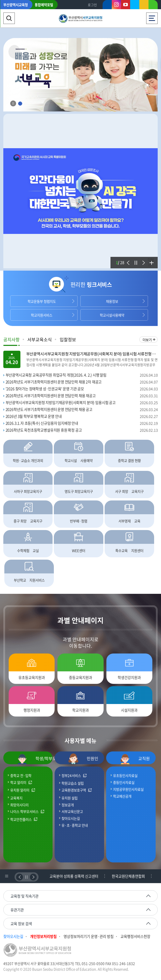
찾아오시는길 (71, 818)
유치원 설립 (70, 798)
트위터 (135, 5)
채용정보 (112, 301)
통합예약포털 (44, 5)
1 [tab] (20, 104)
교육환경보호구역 (74, 790)
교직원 (135, 759)
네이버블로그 (153, 6)
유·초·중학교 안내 (75, 825)
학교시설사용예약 (112, 315)
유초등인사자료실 (125, 775)
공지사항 (11, 339)
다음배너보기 (33, 877)
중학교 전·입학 (21, 775)
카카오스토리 (144, 6)
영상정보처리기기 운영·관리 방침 (89, 937)
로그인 (92, 5)
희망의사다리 (19, 805)
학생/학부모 (35, 759)
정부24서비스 (71, 776)
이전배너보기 (20, 877)
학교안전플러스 (21, 820)
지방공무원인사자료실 (128, 789)
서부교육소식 (40, 339)
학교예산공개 (122, 796)
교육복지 (16, 798)
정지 (135, 259)
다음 (143, 259)
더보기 (151, 262)
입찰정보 (68, 339)
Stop (13, 103)
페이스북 (107, 6)
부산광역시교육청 (16, 5)
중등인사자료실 (124, 782)
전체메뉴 (152, 17)
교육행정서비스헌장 (135, 937)
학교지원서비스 (42, 315)
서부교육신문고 (72, 811)
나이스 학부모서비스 (24, 812)
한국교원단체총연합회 (128, 876)
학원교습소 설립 (73, 783)
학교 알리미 (18, 783)
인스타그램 (116, 5)
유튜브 (126, 5)
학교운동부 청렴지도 (42, 301)
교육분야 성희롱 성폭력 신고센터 (74, 876)
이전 (127, 259)
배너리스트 (6, 876)
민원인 (83, 759)
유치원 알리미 (20, 790)
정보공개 (68, 805)
